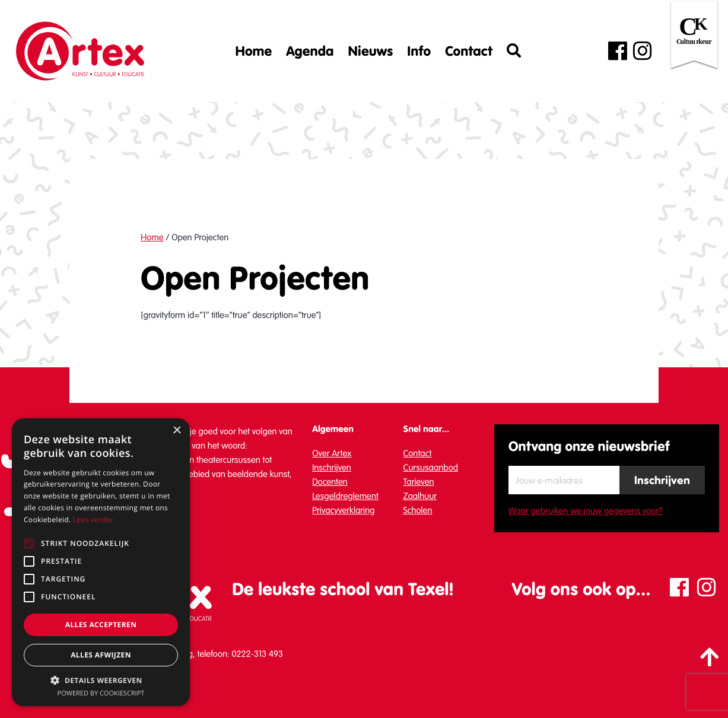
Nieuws (370, 51)
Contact (469, 51)
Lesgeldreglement (345, 496)
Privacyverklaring (343, 510)
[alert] (101, 562)
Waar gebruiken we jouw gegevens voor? (586, 511)
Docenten (330, 482)
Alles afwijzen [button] (101, 655)
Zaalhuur (420, 496)
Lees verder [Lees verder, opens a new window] (93, 520)
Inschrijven (332, 468)
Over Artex (332, 453)
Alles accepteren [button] (101, 625)
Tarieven (419, 482)
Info (419, 51)
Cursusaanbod (431, 468)
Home (254, 51)
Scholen (418, 510)
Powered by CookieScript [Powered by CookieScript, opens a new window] (101, 693)
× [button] (177, 431)
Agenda (310, 51)
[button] (101, 680)
